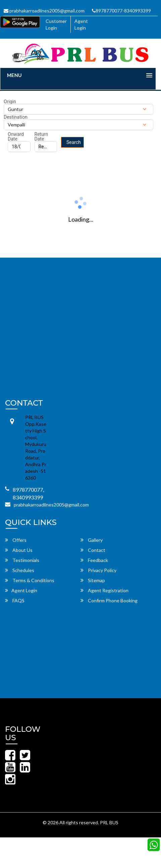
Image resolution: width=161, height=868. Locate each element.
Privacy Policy (98, 570)
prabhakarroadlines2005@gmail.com (44, 11)
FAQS (15, 600)
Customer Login (56, 24)
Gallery (92, 540)
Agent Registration (104, 590)
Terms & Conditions (30, 580)
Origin (10, 102)
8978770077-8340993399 (121, 11)
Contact (93, 550)
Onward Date (16, 137)
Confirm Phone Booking (109, 600)
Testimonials (22, 560)
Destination (16, 117)
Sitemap (93, 580)
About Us (19, 550)
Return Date (41, 137)
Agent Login (81, 24)
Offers (16, 540)
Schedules (20, 570)
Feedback (94, 560)
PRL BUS (109, 822)
